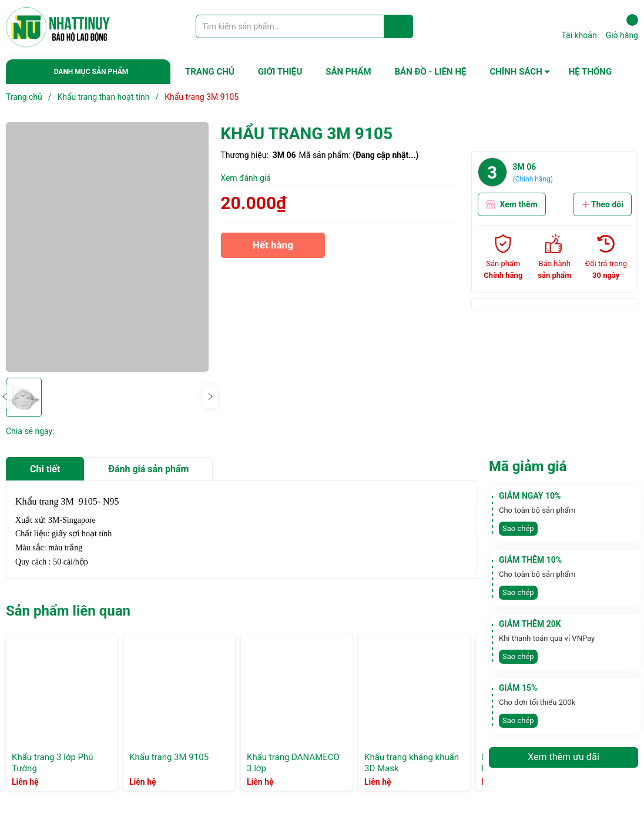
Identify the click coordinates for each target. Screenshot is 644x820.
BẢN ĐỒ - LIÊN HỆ (431, 72)
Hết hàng (273, 249)
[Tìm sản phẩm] (304, 26)
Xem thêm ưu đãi (563, 757)
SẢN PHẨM (348, 72)
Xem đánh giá (246, 178)
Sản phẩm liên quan (68, 611)
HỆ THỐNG (590, 72)
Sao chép (518, 528)
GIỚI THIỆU (280, 72)
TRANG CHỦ (210, 72)
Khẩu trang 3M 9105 (169, 757)
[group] (107, 247)
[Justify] (399, 26)
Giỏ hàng (622, 27)
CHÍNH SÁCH (516, 72)
